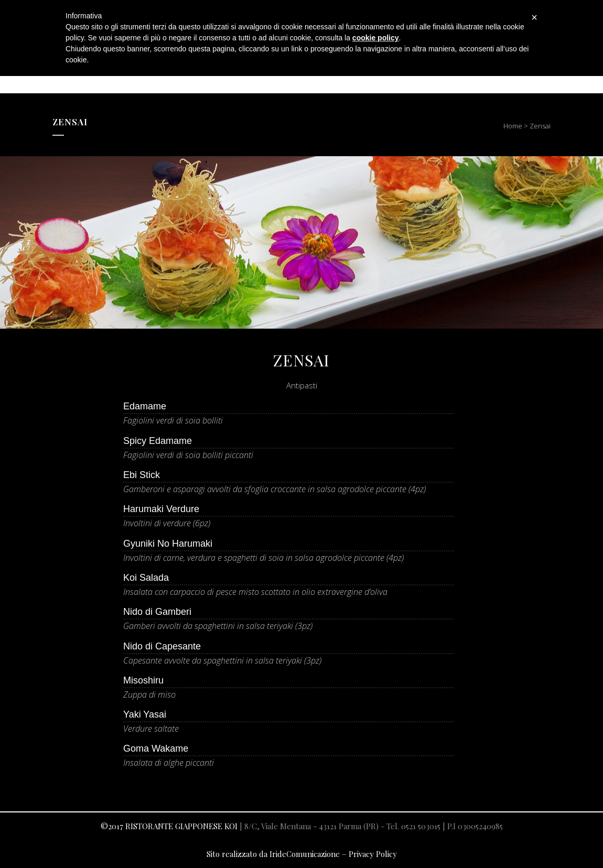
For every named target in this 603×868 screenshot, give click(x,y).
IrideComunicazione (305, 854)
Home (513, 126)
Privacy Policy (373, 854)
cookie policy (376, 38)
